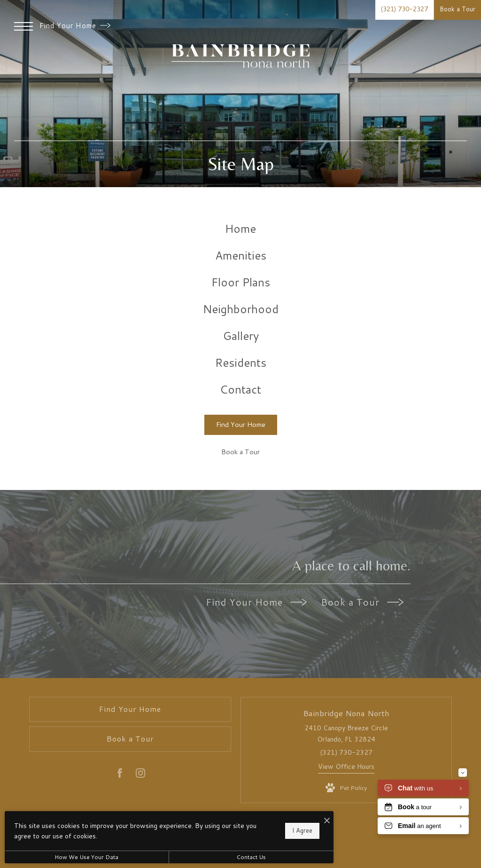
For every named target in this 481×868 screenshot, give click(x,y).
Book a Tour (362, 602)
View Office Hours (346, 766)
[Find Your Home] (241, 425)
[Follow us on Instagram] (140, 775)
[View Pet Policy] (346, 788)
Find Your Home (75, 26)
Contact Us (251, 857)
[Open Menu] (23, 26)
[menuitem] (241, 229)
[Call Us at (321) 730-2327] (404, 10)
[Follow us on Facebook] (120, 775)
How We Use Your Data (86, 857)
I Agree (302, 830)
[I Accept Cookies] (327, 821)
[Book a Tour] (241, 453)
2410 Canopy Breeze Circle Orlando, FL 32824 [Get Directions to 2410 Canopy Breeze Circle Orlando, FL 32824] (346, 734)
